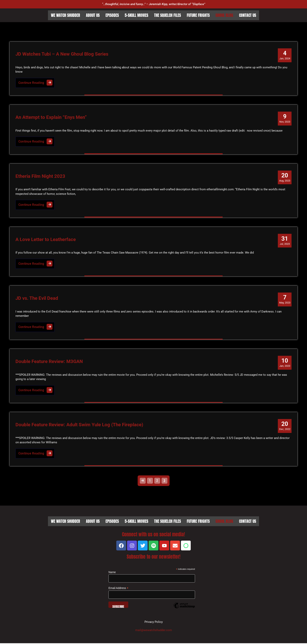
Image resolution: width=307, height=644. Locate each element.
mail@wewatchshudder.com (154, 631)
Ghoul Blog (224, 15)
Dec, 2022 (285, 426)
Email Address (118, 589)
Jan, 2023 (285, 363)
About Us (93, 15)
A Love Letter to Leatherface (46, 240)
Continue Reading (36, 82)
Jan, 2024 (285, 55)
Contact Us (248, 15)
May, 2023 (285, 300)
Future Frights (198, 15)
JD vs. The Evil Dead (37, 299)
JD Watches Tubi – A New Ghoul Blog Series (62, 54)
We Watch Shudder (65, 15)
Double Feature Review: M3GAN (49, 362)
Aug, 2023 (285, 177)
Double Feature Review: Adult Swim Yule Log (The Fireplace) (79, 425)
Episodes (112, 15)
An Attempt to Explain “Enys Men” (51, 117)
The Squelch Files (167, 15)
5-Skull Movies (136, 15)
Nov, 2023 (285, 118)
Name (112, 573)
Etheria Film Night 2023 (40, 176)
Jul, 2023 (285, 241)
